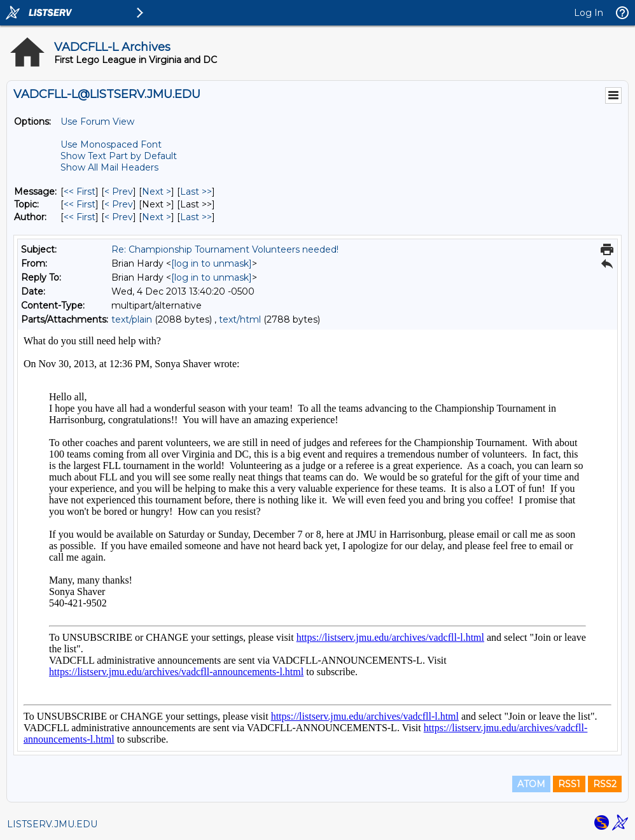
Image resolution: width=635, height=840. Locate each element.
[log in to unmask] (212, 263)
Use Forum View (97, 122)
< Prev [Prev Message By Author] (119, 217)
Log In (589, 13)
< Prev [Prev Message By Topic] (119, 204)
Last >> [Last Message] (196, 192)
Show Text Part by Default (119, 156)
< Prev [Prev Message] (119, 192)
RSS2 (605, 784)
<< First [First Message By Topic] (80, 204)
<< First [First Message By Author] (80, 217)
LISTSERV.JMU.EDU (52, 824)
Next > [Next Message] (157, 192)
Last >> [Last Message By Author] (196, 217)
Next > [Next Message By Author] (157, 217)
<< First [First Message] (80, 192)
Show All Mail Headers (109, 167)
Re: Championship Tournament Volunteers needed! (225, 249)
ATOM (531, 784)
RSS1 (569, 784)
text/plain (132, 319)
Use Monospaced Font (111, 144)
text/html (240, 319)
